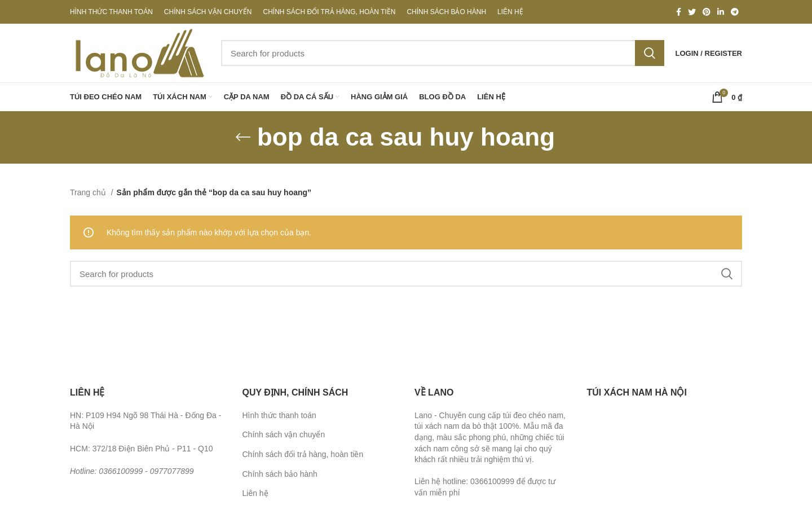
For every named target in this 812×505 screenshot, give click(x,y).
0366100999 (121, 471)
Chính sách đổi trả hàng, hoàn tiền (303, 454)
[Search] (443, 53)
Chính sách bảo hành (280, 474)
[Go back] (243, 137)
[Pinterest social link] (707, 12)
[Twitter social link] (692, 12)
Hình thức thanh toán (279, 415)
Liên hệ (255, 493)
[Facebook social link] (679, 12)
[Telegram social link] (735, 12)
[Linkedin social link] (721, 12)
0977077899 (172, 471)
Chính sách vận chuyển (284, 434)
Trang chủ (89, 192)
